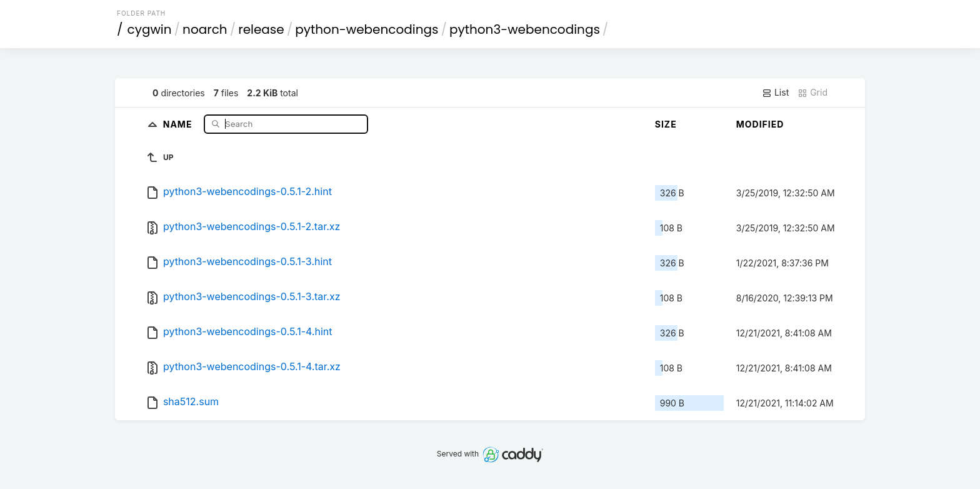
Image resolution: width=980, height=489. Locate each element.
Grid (812, 93)
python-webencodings (367, 29)
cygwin (150, 29)
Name (179, 124)
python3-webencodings (525, 29)
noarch (205, 29)
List (775, 93)
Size (666, 124)
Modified (760, 124)
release (261, 29)
